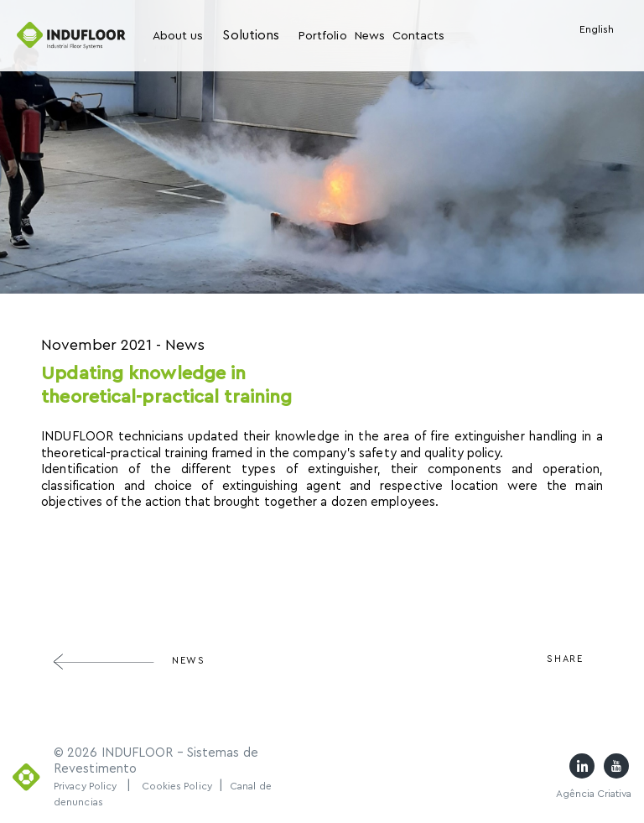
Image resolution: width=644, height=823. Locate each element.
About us (178, 36)
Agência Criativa (594, 794)
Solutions (251, 35)
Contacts (418, 36)
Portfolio (323, 36)
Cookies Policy (177, 786)
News (370, 36)
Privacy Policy (85, 786)
